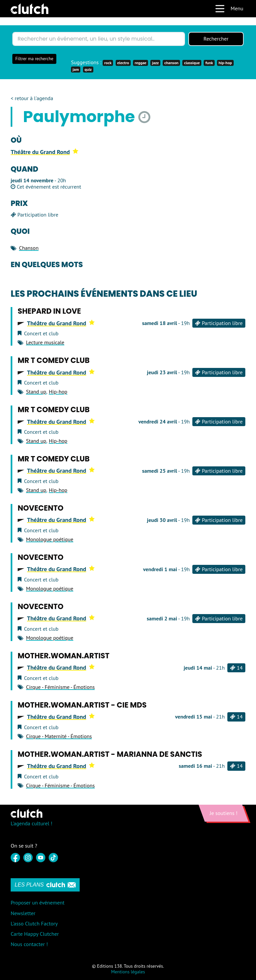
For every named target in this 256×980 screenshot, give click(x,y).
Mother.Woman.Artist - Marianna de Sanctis (110, 754)
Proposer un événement (37, 903)
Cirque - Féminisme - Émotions (60, 687)
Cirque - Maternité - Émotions (59, 736)
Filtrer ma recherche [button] (34, 59)
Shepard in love (49, 312)
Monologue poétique (50, 539)
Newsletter (23, 913)
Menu (229, 9)
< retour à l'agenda (32, 98)
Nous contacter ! (29, 944)
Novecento (40, 508)
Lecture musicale (45, 342)
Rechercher (216, 39)
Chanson (29, 248)
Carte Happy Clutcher (35, 934)
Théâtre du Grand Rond (44, 152)
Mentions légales (128, 972)
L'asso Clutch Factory (34, 923)
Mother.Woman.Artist (63, 656)
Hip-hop (58, 392)
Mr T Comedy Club (54, 361)
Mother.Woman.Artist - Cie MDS (82, 705)
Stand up (36, 392)
